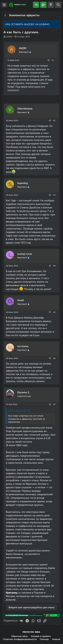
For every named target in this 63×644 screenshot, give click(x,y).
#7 (54, 404)
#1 (53, 60)
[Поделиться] (48, 60)
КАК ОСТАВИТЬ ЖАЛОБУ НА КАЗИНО (27, 24)
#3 (54, 195)
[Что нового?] (51, 5)
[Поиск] (58, 5)
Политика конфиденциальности (20, 639)
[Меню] (4, 5)
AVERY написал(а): (17, 411)
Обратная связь (19, 636)
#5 (54, 312)
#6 (54, 358)
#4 (54, 266)
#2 (54, 120)
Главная (56, 639)
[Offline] (14, 52)
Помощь (44, 639)
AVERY (9, 37)
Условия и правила (41, 636)
